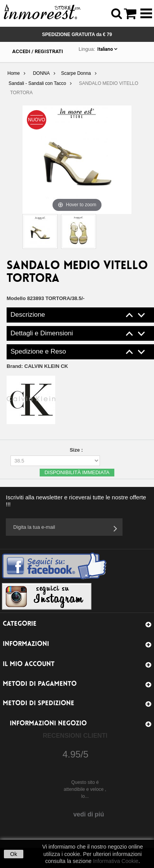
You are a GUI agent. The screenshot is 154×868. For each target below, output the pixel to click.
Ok (14, 854)
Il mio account (29, 664)
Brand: (37, 366)
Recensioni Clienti (75, 736)
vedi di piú (88, 814)
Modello (16, 298)
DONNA (41, 73)
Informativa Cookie (116, 861)
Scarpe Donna (76, 73)
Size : (77, 450)
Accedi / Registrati (38, 51)
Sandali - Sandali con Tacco (37, 83)
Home (14, 73)
